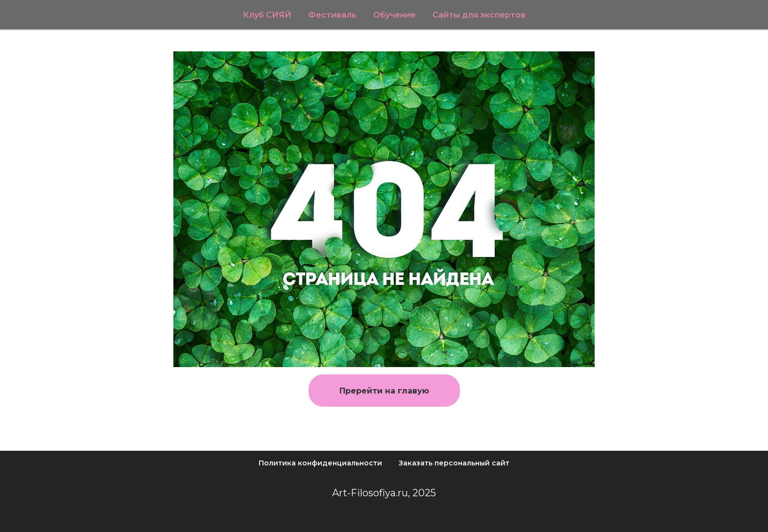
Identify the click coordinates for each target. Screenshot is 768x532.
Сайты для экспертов (479, 15)
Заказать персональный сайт (454, 463)
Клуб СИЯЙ (267, 15)
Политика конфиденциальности (320, 463)
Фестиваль (332, 15)
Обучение (395, 15)
